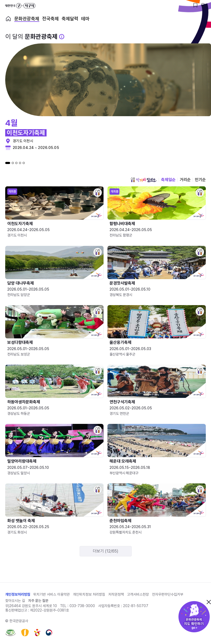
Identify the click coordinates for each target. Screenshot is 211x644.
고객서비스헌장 (138, 594)
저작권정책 (116, 594)
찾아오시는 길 (15, 601)
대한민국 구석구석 (20, 6)
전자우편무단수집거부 (168, 594)
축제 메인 (8, 19)
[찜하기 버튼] (195, 5)
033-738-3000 (82, 606)
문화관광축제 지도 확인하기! (194, 617)
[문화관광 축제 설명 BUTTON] (62, 37)
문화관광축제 (27, 19)
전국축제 (50, 19)
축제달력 (70, 19)
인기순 (200, 180)
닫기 (209, 602)
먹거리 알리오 (144, 180)
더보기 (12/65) (106, 551)
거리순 (185, 180)
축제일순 (168, 180)
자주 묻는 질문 (38, 601)
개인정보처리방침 (18, 594)
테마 (85, 19)
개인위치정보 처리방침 (89, 594)
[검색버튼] (203, 5)
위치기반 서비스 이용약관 (52, 594)
